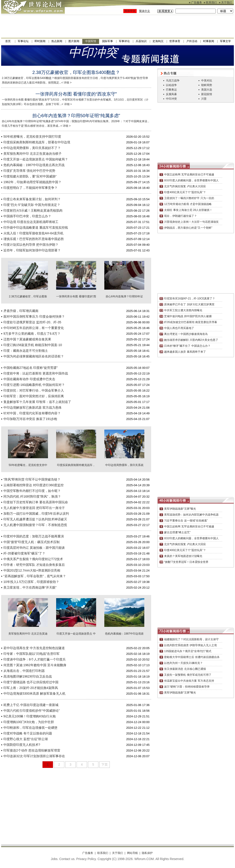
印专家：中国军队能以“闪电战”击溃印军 (31, 654)
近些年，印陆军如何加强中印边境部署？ (32, 250)
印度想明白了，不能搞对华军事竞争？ (30, 188)
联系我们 (211, 3)
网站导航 (132, 853)
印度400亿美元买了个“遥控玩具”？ (185, 192)
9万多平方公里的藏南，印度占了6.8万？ (32, 334)
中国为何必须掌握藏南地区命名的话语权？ (34, 356)
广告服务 (197, 3)
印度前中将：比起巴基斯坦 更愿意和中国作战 (36, 373)
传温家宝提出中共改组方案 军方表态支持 (189, 681)
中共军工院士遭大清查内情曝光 (183, 310)
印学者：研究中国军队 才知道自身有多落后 (34, 565)
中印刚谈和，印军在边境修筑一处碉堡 (30, 728)
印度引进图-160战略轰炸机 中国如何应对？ (34, 385)
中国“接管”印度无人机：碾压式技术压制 (31, 542)
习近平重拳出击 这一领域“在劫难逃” (186, 521)
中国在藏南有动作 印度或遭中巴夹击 (29, 379)
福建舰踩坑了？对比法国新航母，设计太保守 (191, 639)
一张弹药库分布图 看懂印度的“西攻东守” (76, 94)
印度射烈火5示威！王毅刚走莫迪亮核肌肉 (33, 210)
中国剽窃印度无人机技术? (22, 745)
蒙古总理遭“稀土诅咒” (177, 532)
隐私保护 (147, 853)
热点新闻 (57, 41)
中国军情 (91, 41)
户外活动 (192, 41)
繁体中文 (145, 11)
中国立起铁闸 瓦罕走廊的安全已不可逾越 (189, 175)
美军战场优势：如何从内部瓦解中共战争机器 (191, 515)
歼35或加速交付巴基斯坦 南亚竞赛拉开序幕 (191, 322)
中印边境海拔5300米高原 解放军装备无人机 (34, 693)
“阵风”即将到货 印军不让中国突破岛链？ (32, 479)
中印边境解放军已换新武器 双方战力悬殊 (32, 407)
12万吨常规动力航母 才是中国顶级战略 (188, 204)
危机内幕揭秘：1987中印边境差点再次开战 (34, 165)
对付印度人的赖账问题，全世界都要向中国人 (191, 180)
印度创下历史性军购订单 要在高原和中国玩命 (36, 502)
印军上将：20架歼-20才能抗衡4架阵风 (31, 688)
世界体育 (175, 41)
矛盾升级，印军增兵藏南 (21, 311)
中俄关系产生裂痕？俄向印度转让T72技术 (33, 559)
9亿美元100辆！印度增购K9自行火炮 (30, 716)
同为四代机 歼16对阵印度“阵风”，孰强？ (32, 496)
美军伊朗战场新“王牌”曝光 (180, 509)
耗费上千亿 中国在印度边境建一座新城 (31, 705)
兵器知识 (141, 41)
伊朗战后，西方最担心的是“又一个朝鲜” (188, 228)
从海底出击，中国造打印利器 (24, 671)
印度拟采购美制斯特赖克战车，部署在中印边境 (37, 142)
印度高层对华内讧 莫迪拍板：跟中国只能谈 (34, 548)
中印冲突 (171, 99)
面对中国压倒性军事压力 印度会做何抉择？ (34, 316)
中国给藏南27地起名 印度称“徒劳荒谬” (31, 368)
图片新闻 (74, 41)
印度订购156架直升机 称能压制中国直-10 (33, 345)
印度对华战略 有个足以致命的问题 (28, 733)
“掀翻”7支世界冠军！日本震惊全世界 (186, 562)
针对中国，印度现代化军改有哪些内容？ (32, 413)
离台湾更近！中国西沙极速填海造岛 (186, 334)
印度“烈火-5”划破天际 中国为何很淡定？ (32, 205)
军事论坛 (23, 41)
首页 (8, 41)
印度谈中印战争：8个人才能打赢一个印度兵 (35, 659)
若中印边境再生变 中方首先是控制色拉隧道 (34, 648)
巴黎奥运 (171, 90)
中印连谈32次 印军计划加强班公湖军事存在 (34, 756)
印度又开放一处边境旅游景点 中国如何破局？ (36, 159)
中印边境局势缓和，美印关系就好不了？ (32, 148)
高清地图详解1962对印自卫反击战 (28, 676)
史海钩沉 (158, 41)
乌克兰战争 (173, 81)
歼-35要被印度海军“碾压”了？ (24, 553)
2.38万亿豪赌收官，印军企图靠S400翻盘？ (76, 72)
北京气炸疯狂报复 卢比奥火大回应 (185, 186)
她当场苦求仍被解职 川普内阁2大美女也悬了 (191, 340)
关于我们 (227, 3)
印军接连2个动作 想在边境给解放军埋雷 (32, 750)
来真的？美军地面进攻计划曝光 (183, 556)
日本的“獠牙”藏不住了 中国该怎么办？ (187, 346)
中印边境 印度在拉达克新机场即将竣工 (31, 222)
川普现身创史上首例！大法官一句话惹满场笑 (191, 222)
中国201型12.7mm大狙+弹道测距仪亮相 (32, 570)
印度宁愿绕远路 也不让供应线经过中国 (31, 682)
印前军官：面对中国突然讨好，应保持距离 (34, 396)
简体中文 (130, 11)
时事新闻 (209, 41)
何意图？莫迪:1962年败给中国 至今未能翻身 (35, 665)
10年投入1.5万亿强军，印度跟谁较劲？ (31, 582)
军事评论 (124, 41)
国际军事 (107, 41)
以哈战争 (171, 85)
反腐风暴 (171, 94)
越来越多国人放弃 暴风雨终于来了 (185, 352)
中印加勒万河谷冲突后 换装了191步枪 (30, 419)
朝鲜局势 (207, 85)
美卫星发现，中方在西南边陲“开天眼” (30, 587)
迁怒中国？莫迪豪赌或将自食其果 (27, 339)
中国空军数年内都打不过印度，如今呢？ (32, 491)
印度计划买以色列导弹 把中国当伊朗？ (31, 245)
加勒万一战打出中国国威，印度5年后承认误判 (36, 514)
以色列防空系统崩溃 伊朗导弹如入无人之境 (190, 645)
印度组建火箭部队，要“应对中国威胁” (30, 176)
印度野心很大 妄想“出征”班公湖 (26, 739)
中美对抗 (207, 81)
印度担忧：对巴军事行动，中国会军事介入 (34, 390)
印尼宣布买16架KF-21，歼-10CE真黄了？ (190, 299)
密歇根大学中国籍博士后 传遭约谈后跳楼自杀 (192, 657)
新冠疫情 (207, 94)
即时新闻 (40, 41)
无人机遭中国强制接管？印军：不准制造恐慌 (35, 525)
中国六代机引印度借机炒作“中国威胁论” (31, 711)
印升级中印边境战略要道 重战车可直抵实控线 (36, 228)
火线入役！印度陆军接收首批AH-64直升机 (33, 233)
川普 (204, 99)
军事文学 (225, 41)
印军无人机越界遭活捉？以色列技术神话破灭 (35, 519)
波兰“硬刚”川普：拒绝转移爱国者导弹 (187, 687)
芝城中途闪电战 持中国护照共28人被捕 (188, 316)
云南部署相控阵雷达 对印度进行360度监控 (34, 485)
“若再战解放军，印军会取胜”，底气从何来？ (35, 576)
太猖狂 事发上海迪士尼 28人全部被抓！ (188, 210)
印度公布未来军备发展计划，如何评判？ (32, 199)
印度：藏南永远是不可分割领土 (26, 351)
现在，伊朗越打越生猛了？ (180, 216)
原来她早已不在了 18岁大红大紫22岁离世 (189, 304)
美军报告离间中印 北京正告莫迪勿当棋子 (32, 154)
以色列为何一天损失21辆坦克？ (183, 663)
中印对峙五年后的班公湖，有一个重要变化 (34, 328)
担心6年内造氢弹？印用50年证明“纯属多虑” (76, 116)
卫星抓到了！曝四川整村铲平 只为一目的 (189, 198)
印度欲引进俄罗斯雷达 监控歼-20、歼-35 (32, 322)
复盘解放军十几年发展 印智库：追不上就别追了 (37, 402)
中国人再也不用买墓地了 (179, 328)
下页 (105, 764)
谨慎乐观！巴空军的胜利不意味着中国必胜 (34, 239)
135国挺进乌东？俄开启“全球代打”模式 (188, 651)
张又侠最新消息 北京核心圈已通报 (185, 669)
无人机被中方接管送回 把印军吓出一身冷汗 (34, 508)
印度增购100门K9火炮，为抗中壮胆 (29, 722)
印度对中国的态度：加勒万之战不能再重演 (34, 536)
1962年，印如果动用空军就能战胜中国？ (32, 182)
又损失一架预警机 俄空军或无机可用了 (188, 675)
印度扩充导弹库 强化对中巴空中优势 (29, 171)
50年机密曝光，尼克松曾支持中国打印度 (32, 137)
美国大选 (207, 90)
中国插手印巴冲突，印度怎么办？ (27, 216)
